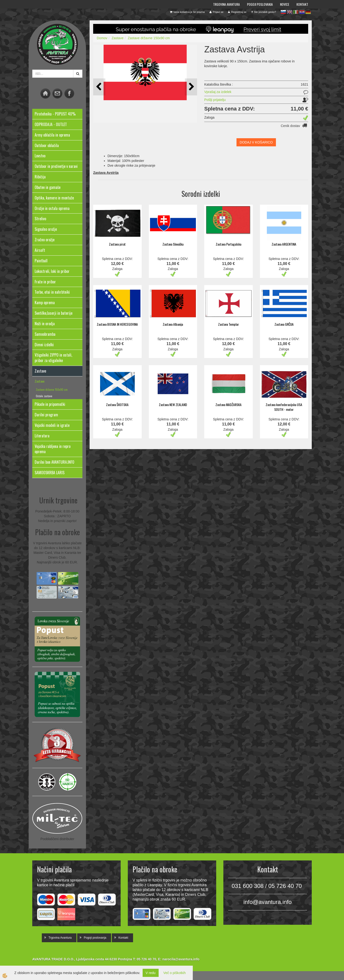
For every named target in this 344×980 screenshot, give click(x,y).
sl (283, 12)
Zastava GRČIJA (284, 324)
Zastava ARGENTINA (284, 244)
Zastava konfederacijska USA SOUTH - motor (284, 407)
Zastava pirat (117, 244)
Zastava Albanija (173, 324)
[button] (191, 87)
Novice (285, 4)
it (296, 12)
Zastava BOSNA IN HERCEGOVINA (117, 324)
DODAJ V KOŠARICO (256, 142)
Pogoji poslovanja (260, 4)
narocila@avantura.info (181, 959)
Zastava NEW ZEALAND (173, 405)
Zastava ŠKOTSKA (117, 405)
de (308, 12)
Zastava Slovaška (173, 244)
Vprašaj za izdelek (218, 92)
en (290, 12)
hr (302, 12)
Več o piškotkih (175, 973)
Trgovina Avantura (226, 4)
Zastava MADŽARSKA (228, 405)
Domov (102, 38)
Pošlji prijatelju (215, 100)
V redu (151, 973)
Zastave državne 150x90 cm (52, 389)
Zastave (40, 381)
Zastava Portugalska (228, 244)
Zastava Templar (228, 324)
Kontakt (302, 4)
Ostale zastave (44, 396)
